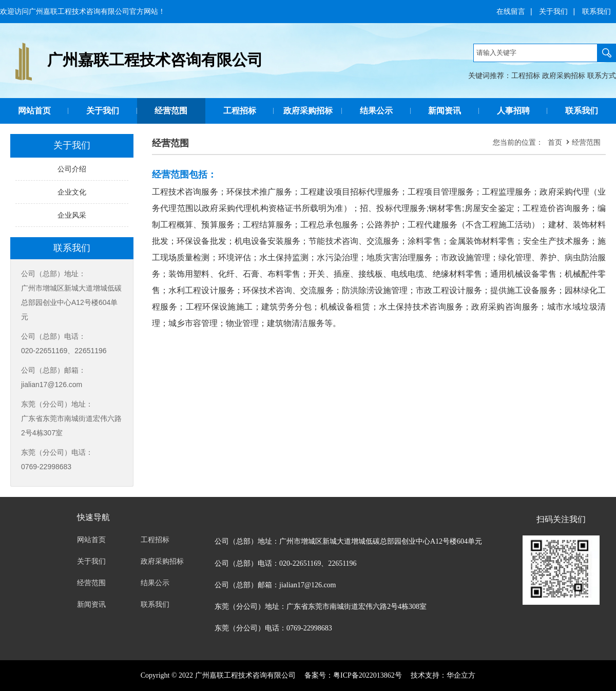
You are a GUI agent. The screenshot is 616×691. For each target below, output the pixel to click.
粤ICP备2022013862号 (368, 675)
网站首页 (34, 111)
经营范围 (171, 111)
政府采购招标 (564, 75)
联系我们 (596, 11)
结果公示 (376, 111)
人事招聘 (513, 111)
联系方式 (602, 75)
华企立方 (461, 675)
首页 (555, 142)
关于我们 (553, 11)
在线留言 (511, 11)
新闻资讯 (445, 111)
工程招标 (526, 75)
